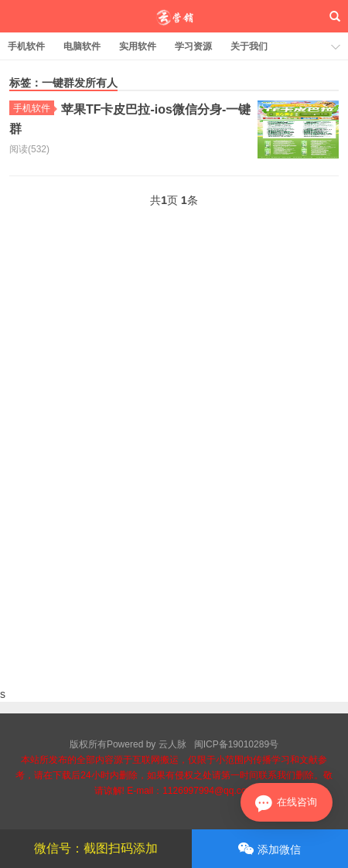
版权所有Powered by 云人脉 (128, 744)
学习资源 (193, 46)
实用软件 (138, 46)
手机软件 (26, 46)
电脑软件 (82, 46)
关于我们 (249, 46)
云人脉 (174, 16)
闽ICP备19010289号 (236, 744)
